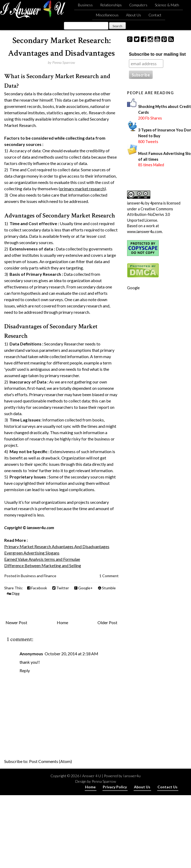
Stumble (107, 588)
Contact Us (167, 787)
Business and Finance (39, 576)
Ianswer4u (132, 776)
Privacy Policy (115, 787)
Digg (13, 593)
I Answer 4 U (90, 776)
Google (133, 288)
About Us (134, 15)
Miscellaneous (107, 15)
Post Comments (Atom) (50, 761)
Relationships (111, 5)
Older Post (107, 622)
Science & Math (167, 5)
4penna (156, 203)
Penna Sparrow (104, 781)
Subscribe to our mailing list (157, 54)
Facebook (37, 588)
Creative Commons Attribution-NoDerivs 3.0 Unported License (150, 215)
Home (62, 622)
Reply (25, 670)
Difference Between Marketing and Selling (43, 565)
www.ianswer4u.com (145, 232)
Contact (155, 15)
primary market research (82, 189)
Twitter (61, 588)
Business (85, 5)
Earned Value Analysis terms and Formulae (42, 559)
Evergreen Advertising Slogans (32, 553)
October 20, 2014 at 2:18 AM (71, 654)
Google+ (83, 588)
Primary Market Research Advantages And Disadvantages (57, 546)
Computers (138, 5)
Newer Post (16, 622)
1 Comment (109, 576)
